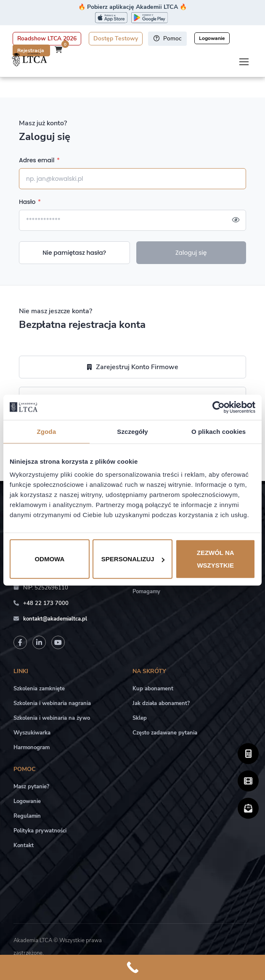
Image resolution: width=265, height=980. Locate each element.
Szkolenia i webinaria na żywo (52, 718)
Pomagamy (146, 592)
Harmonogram (32, 748)
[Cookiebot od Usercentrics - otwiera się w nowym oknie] (219, 407)
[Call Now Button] (132, 967)
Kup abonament (153, 689)
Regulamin (27, 816)
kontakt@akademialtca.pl (55, 619)
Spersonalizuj (133, 559)
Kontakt (24, 845)
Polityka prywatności (40, 831)
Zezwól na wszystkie (216, 559)
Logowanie (212, 38)
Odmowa (49, 559)
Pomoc (167, 38)
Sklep (140, 718)
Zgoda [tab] (47, 431)
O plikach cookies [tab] (219, 431)
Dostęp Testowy (116, 38)
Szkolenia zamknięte (39, 689)
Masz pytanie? (31, 787)
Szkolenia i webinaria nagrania (52, 703)
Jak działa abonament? (161, 703)
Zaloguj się (191, 253)
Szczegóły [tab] (132, 431)
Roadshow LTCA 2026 (47, 38)
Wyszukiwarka (32, 733)
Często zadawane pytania (165, 733)
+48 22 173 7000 (46, 603)
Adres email (39, 160)
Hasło (30, 202)
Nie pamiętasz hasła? (74, 253)
